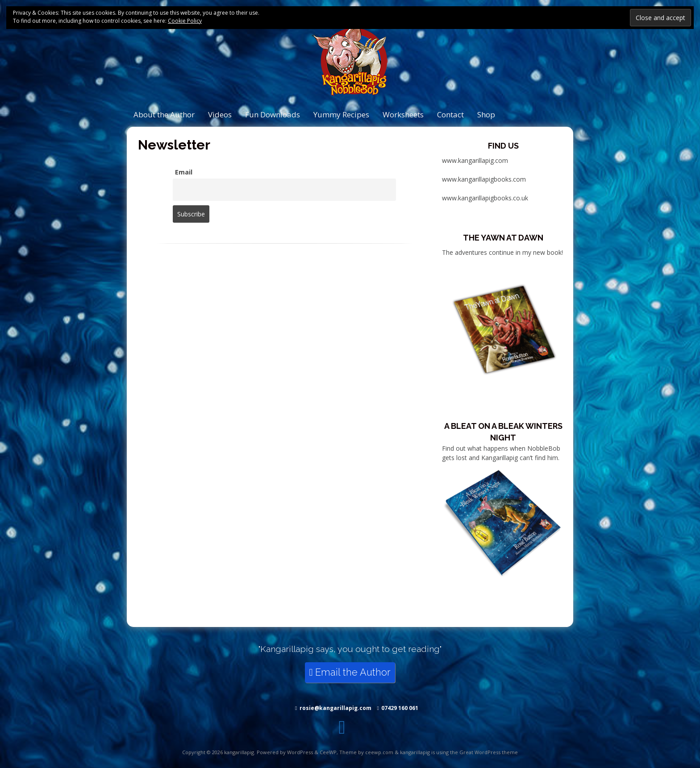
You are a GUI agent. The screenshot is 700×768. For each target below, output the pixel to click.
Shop (486, 114)
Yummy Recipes (341, 114)
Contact (450, 114)
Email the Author (350, 672)
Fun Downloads (273, 114)
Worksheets (403, 114)
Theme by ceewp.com (366, 752)
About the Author (164, 114)
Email (184, 172)
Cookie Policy (185, 21)
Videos (220, 114)
